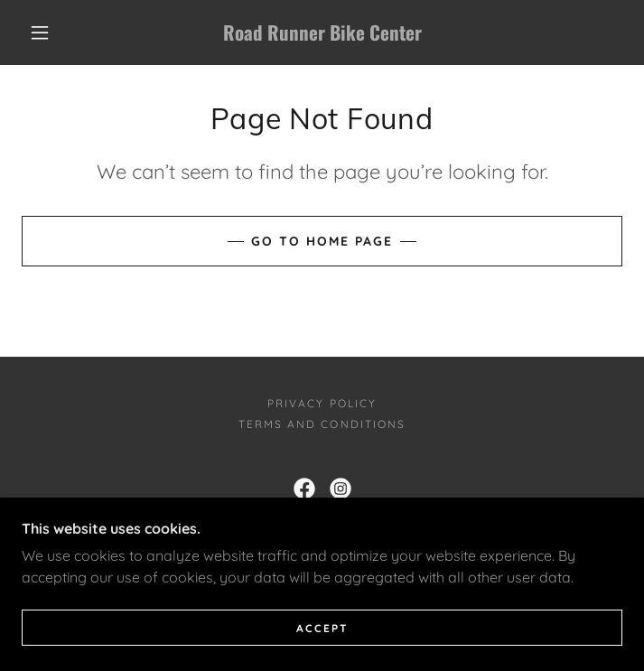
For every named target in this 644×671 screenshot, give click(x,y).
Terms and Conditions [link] (322, 424)
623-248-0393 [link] (246, 532)
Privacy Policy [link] (322, 403)
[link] (322, 33)
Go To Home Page (322, 241)
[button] (52, 33)
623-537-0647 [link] (474, 532)
